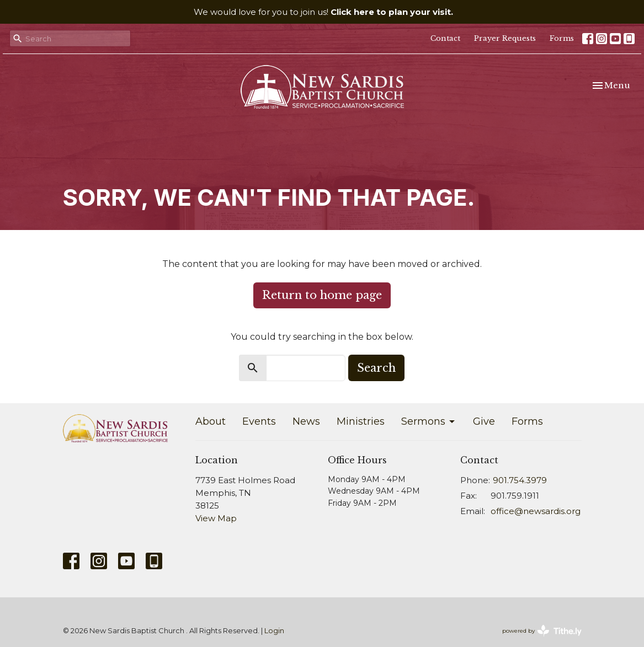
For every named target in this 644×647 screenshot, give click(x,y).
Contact (445, 38)
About (211, 421)
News (306, 421)
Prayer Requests (505, 38)
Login (274, 631)
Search (376, 368)
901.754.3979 (520, 480)
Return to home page (322, 295)
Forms (562, 38)
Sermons (429, 421)
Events (259, 421)
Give (484, 421)
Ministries (361, 421)
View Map (216, 518)
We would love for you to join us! (323, 12)
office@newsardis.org (536, 511)
